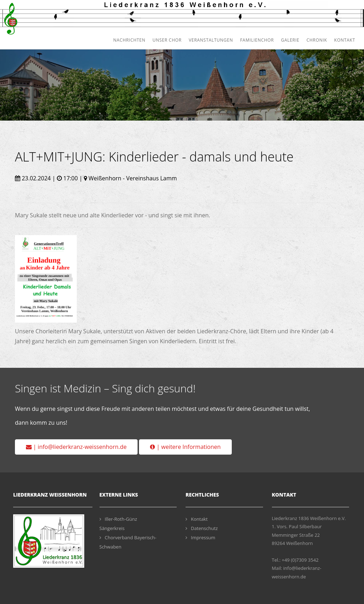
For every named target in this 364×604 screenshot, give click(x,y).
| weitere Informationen (185, 447)
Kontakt (345, 40)
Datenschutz (202, 528)
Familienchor (257, 40)
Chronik (317, 40)
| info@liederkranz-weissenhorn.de (76, 447)
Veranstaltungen (211, 40)
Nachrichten (129, 40)
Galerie (290, 40)
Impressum (200, 537)
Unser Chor (167, 40)
